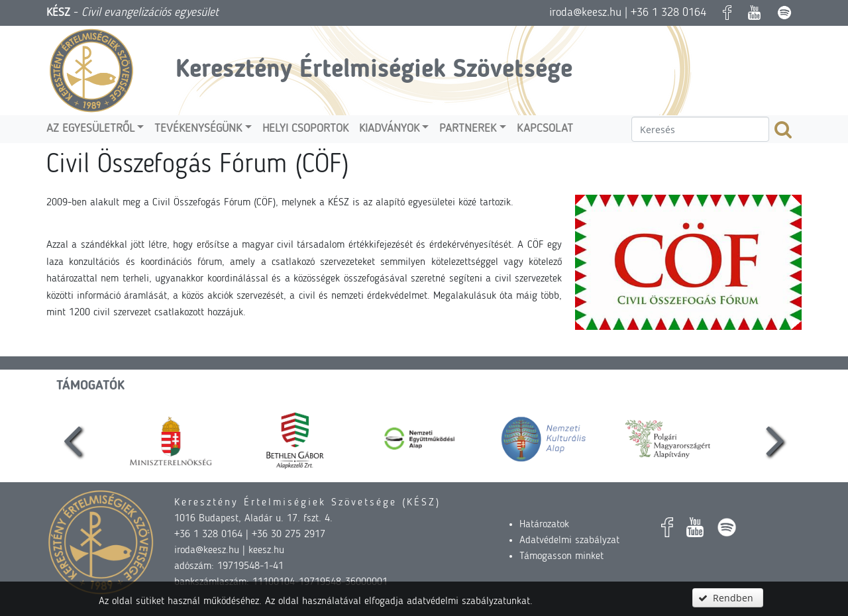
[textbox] (700, 129)
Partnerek (468, 129)
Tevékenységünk (198, 129)
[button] (727, 598)
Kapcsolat (545, 129)
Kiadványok (389, 129)
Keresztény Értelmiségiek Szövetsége (374, 70)
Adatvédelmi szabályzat (569, 540)
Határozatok (544, 525)
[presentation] (73, 439)
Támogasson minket (561, 556)
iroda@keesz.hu (585, 13)
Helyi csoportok (305, 129)
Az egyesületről (90, 129)
